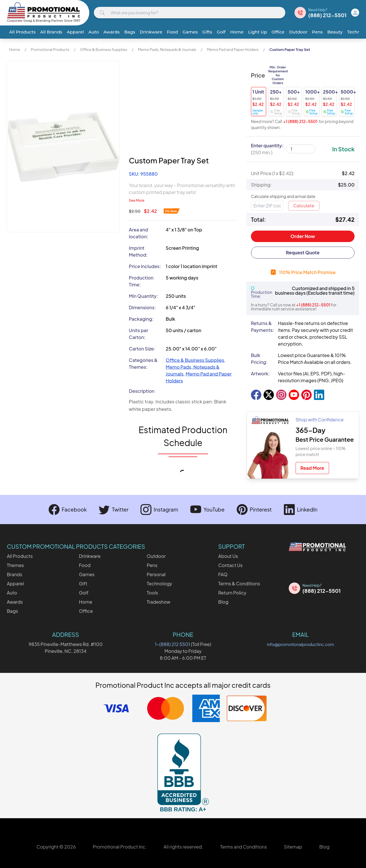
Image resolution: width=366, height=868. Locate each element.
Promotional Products (50, 49)
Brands (15, 574)
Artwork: (260, 373)
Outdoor (298, 32)
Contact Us (231, 565)
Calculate (304, 206)
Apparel (75, 32)
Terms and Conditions (243, 847)
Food (172, 32)
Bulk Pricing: (259, 359)
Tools (153, 593)
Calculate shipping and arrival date (283, 196)
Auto (94, 32)
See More (136, 200)
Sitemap (293, 847)
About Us (228, 556)
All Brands (51, 32)
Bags (130, 32)
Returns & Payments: (262, 327)
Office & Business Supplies (104, 49)
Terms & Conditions (239, 583)
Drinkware (151, 32)
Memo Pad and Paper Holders (233, 49)
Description (142, 391)
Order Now (303, 236)
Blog (223, 602)
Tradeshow (159, 602)
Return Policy (232, 593)
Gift (83, 583)
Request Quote (303, 252)
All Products (22, 32)
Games (190, 32)
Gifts (207, 32)
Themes (15, 565)
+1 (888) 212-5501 (300, 121)
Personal (156, 574)
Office (278, 32)
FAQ (223, 574)
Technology (160, 583)
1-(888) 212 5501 (172, 644)
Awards (112, 32)
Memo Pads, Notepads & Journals (167, 49)
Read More (312, 468)
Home (237, 32)
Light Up (258, 32)
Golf (221, 32)
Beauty (335, 32)
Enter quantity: (267, 149)
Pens (317, 32)
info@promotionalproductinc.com (300, 644)
